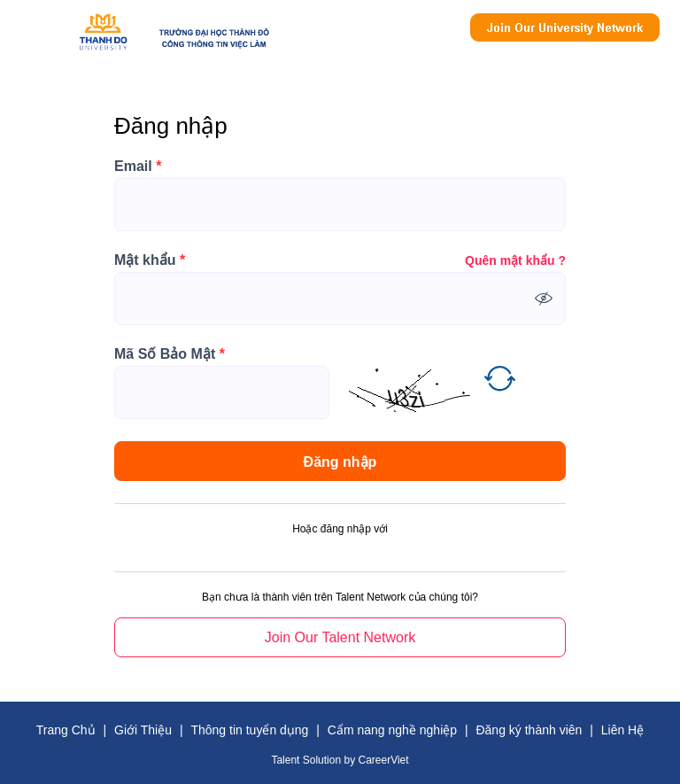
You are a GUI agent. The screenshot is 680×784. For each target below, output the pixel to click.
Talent (286, 760)
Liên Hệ (622, 730)
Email (138, 167)
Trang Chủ (66, 730)
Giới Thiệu (143, 730)
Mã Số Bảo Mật (170, 354)
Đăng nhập (340, 462)
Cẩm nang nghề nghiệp (392, 730)
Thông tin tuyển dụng (249, 730)
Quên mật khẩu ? (515, 260)
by (351, 760)
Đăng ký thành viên (529, 730)
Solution (324, 760)
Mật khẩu (150, 260)
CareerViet (383, 760)
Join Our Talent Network (565, 27)
